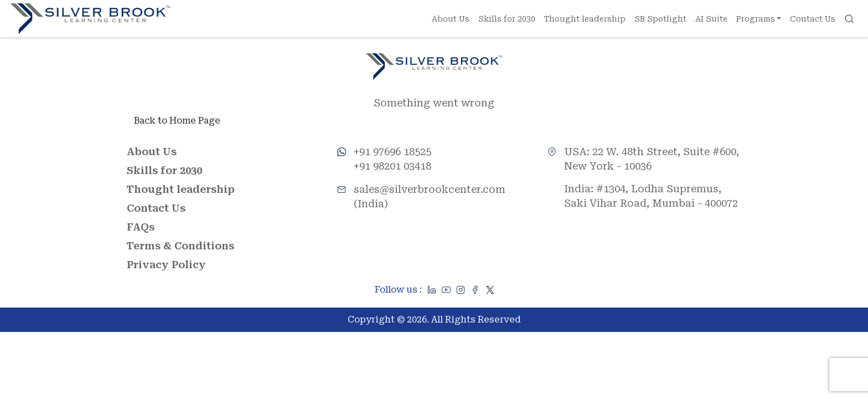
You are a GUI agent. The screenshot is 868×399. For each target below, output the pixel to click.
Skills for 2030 (507, 19)
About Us (451, 19)
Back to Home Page (177, 121)
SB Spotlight (660, 19)
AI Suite (711, 19)
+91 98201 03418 (392, 167)
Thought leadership (585, 19)
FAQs (141, 227)
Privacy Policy (166, 265)
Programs (756, 19)
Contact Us (813, 19)
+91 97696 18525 (392, 152)
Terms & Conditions (180, 246)
